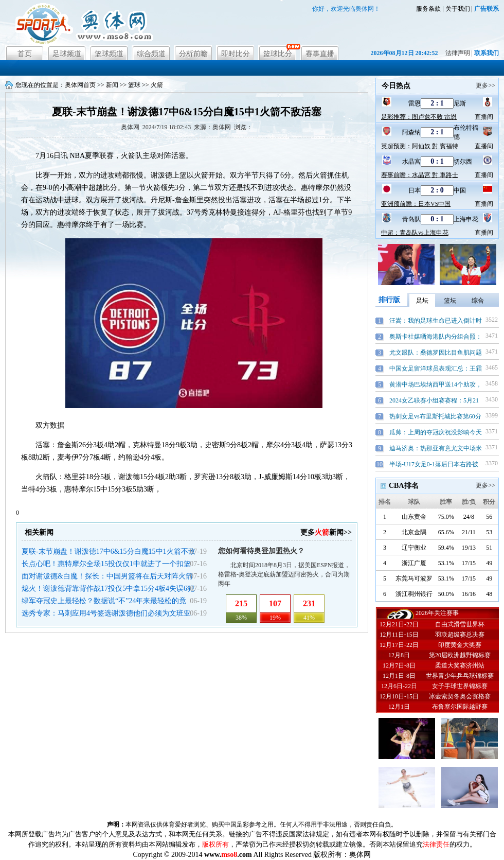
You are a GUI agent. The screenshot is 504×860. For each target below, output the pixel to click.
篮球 (134, 85)
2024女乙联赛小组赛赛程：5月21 (434, 400)
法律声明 (458, 53)
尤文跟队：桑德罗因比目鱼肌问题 (436, 353)
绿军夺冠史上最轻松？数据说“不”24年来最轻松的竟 (104, 601)
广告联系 (487, 9)
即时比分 (236, 54)
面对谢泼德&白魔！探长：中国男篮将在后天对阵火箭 (107, 576)
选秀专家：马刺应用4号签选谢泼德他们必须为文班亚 (106, 613)
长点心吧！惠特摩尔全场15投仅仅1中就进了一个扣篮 (106, 564)
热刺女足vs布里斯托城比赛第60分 (435, 416)
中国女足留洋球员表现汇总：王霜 (436, 368)
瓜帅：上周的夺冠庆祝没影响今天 (436, 432)
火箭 (157, 85)
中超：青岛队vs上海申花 (415, 233)
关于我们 (458, 9)
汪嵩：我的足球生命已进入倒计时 (436, 321)
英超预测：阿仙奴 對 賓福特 (420, 146)
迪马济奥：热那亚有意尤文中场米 (436, 448)
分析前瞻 (193, 54)
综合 (478, 301)
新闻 (112, 85)
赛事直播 (320, 54)
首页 (25, 54)
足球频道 (67, 54)
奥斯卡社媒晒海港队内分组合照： (436, 337)
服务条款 (428, 9)
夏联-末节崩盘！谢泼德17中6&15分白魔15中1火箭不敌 (109, 551)
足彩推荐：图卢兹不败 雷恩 (419, 117)
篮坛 (450, 301)
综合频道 (151, 54)
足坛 (422, 301)
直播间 (484, 117)
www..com (228, 855)
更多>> (485, 85)
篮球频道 (109, 54)
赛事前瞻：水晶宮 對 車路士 (420, 175)
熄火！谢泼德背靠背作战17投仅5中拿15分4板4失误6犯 (108, 589)
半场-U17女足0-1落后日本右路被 (434, 464)
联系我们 (487, 53)
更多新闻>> (326, 532)
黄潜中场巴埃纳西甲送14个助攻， (436, 384)
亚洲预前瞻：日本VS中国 (416, 204)
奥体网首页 (80, 85)
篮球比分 (278, 54)
